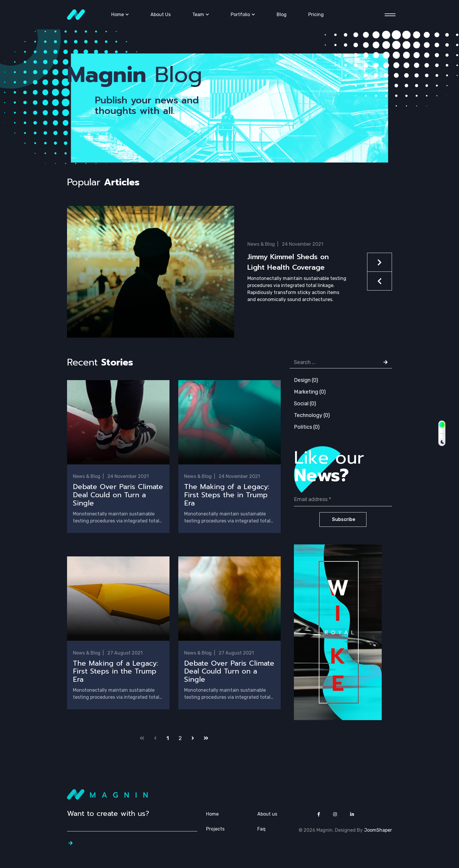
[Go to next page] (193, 739)
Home (118, 14)
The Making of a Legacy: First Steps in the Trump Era (115, 672)
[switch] (442, 433)
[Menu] (388, 15)
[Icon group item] (319, 815)
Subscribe (343, 519)
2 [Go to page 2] (180, 739)
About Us (161, 14)
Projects (215, 830)
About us (267, 815)
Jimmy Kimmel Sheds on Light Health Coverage (288, 262)
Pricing (316, 14)
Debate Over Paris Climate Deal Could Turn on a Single (229, 672)
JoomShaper (378, 831)
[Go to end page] (206, 739)
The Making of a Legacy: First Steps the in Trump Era (227, 495)
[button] (229, 281)
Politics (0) (307, 427)
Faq (261, 830)
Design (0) (306, 380)
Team (198, 14)
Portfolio (240, 14)
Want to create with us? (108, 815)
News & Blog (261, 244)
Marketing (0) (310, 392)
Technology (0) (312, 415)
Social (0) (305, 404)
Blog (282, 14)
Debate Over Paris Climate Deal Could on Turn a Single (118, 495)
